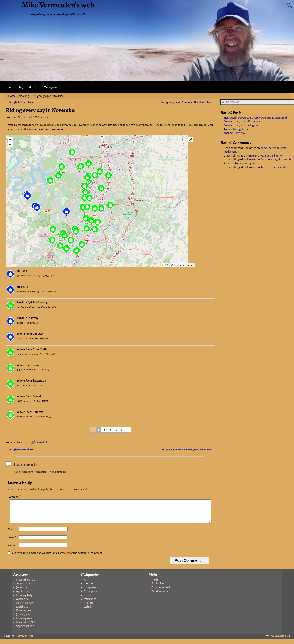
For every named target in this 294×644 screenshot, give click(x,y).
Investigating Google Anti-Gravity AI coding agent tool (255, 118)
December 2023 (25, 607)
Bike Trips (33, 87)
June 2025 (22, 592)
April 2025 (22, 596)
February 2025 (24, 600)
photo (87, 600)
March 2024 (23, 604)
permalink (41, 442)
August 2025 (23, 588)
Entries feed (158, 588)
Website (12, 550)
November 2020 (26, 627)
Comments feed (161, 592)
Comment (15, 497)
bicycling (24, 96)
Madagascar (51, 87)
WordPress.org (160, 596)
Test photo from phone (20, 102)
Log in (155, 584)
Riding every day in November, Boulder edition (188, 102)
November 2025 (26, 584)
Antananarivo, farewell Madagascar (244, 122)
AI (85, 584)
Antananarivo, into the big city (241, 125)
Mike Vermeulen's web (22, 641)
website (88, 611)
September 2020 (26, 631)
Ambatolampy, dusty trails (239, 129)
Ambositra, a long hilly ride (276, 167)
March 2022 (23, 611)
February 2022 (24, 615)
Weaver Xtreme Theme (280, 641)
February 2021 (24, 623)
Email (12, 542)
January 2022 (24, 619)
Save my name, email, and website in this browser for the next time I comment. (57, 557)
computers (90, 592)
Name (13, 534)
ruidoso (88, 607)
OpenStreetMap (174, 265)
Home (9, 87)
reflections (90, 604)
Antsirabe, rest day (234, 133)
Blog (20, 87)
